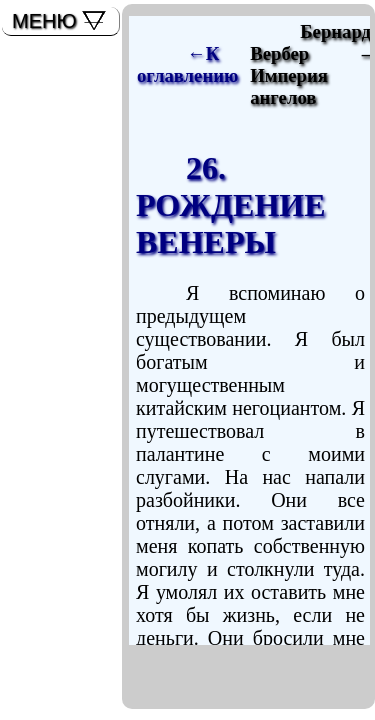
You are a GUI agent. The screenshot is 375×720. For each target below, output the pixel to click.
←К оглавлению (187, 64)
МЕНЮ (44, 21)
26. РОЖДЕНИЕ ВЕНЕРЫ (231, 205)
